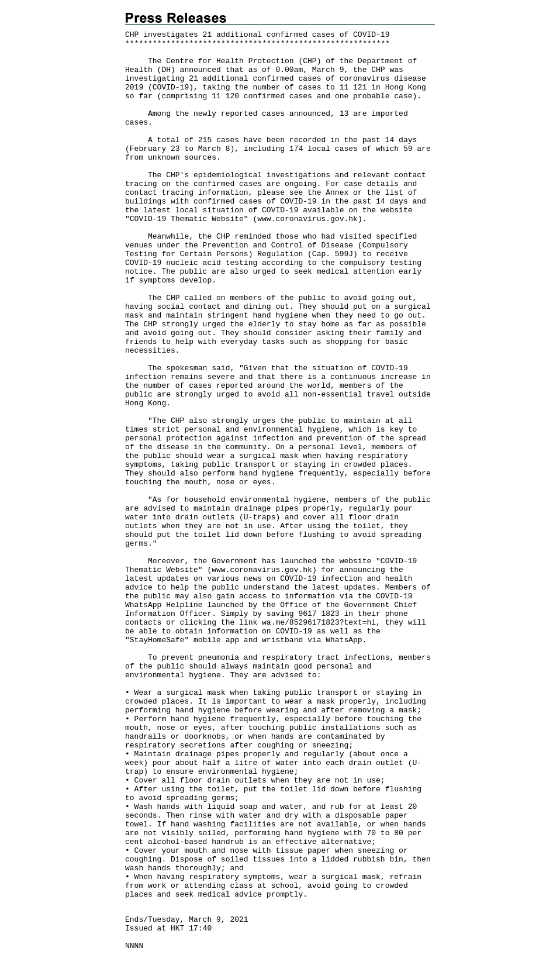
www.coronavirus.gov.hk (307, 219)
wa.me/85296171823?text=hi (319, 623)
